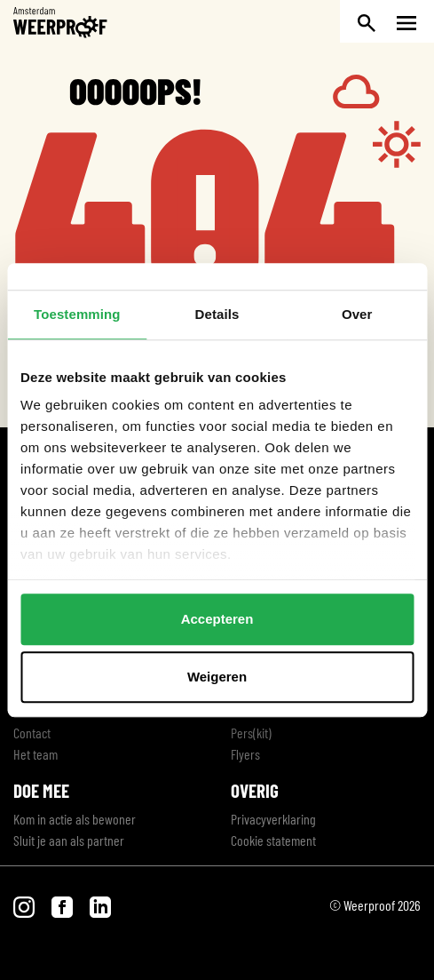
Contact (32, 733)
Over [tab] (357, 314)
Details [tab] (217, 314)
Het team (36, 754)
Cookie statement (273, 840)
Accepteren (217, 619)
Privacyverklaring (273, 819)
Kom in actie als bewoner (75, 819)
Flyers (245, 754)
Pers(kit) (251, 733)
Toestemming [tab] (77, 314)
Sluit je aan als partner (69, 840)
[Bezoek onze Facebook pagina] (63, 905)
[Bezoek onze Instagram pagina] (25, 905)
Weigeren (217, 677)
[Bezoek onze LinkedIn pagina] (100, 905)
